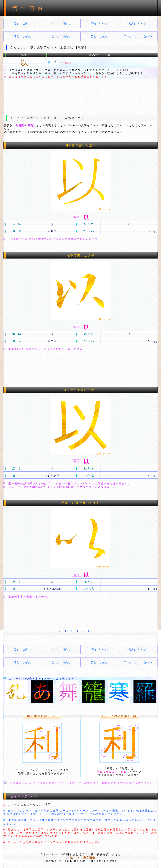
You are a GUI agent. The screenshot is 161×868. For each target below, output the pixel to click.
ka (90, 631)
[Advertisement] (80, 95)
